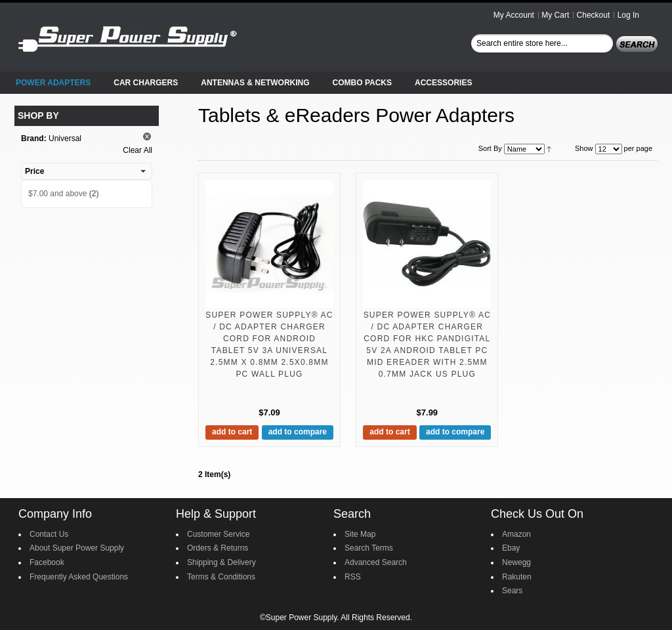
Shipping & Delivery (221, 562)
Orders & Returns (218, 548)
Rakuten (517, 577)
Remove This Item (147, 136)
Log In (628, 15)
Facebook (47, 562)
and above (57, 194)
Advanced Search (376, 562)
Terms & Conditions (221, 577)
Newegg (516, 562)
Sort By (490, 148)
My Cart (555, 15)
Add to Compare (298, 432)
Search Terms (369, 548)
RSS (353, 577)
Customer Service (218, 534)
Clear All (137, 150)
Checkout (594, 15)
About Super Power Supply (77, 548)
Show (584, 148)
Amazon (516, 534)
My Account (514, 15)
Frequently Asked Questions (79, 577)
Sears (512, 591)
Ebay (511, 548)
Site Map (360, 534)
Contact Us (49, 534)
